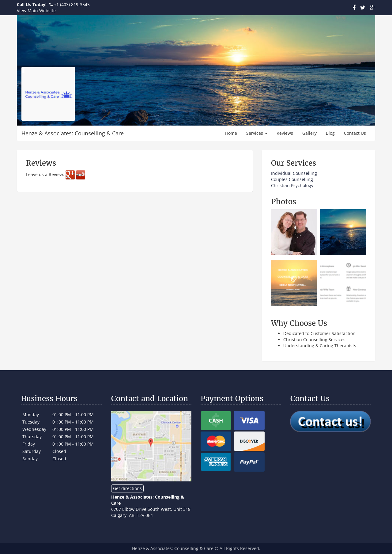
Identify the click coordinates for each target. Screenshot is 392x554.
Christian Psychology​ (292, 185)
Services (257, 133)
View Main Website (36, 11)
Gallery (309, 133)
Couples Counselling (292, 179)
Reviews (285, 133)
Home (231, 133)
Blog (330, 133)
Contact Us (355, 133)
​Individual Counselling (294, 173)
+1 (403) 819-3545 (72, 4)
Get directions (127, 488)
